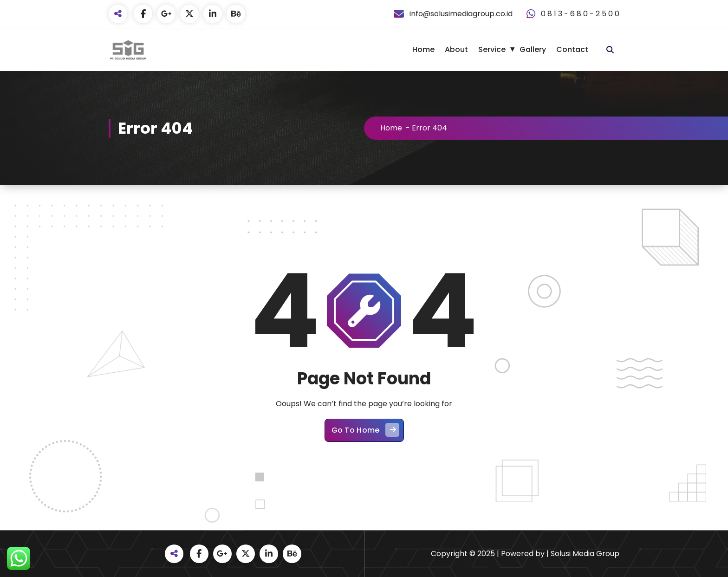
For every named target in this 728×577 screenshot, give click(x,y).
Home (423, 49)
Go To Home (365, 430)
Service (492, 49)
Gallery (533, 49)
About (456, 49)
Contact (572, 49)
